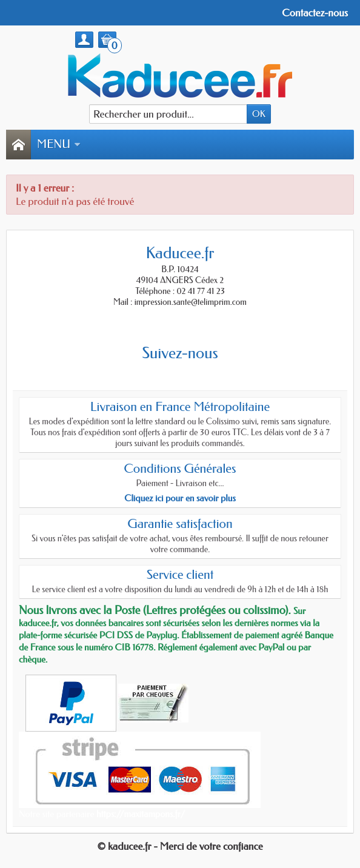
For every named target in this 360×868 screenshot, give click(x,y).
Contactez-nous (315, 13)
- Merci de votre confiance (208, 846)
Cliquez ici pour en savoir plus (180, 498)
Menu (59, 144)
